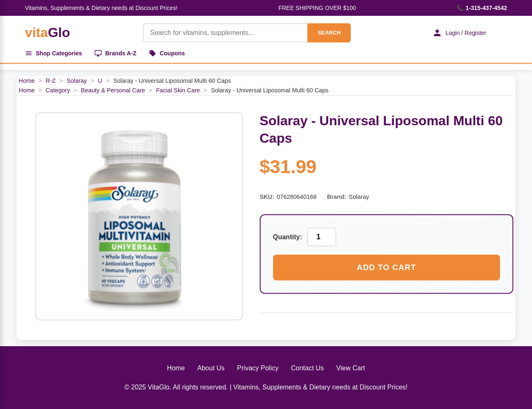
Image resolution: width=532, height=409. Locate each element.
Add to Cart (386, 267)
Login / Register (459, 33)
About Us (211, 368)
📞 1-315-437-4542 (482, 8)
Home (27, 81)
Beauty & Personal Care (113, 90)
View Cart (351, 368)
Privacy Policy (258, 368)
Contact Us (307, 368)
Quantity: (288, 237)
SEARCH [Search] (329, 33)
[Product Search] (225, 33)
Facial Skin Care (178, 90)
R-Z (51, 81)
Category (58, 90)
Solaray (77, 81)
